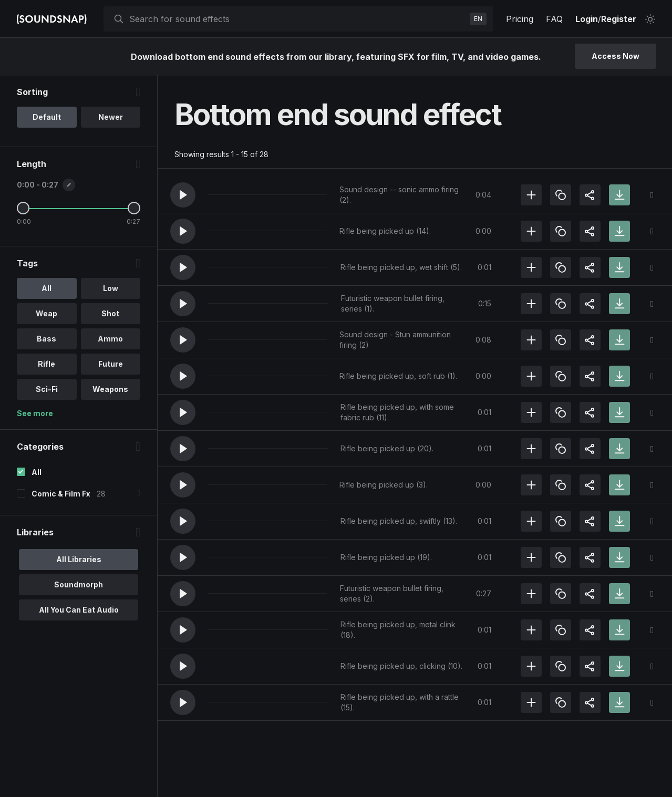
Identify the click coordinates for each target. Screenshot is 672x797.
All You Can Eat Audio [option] (79, 610)
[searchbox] (297, 19)
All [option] (46, 289)
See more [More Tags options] (35, 414)
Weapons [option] (110, 390)
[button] (183, 195)
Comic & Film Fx (61, 494)
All (37, 473)
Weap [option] (46, 314)
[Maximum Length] (134, 209)
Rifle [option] (46, 364)
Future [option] (111, 364)
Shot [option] (110, 314)
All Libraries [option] (79, 560)
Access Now (616, 56)
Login (587, 19)
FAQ (554, 19)
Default (47, 117)
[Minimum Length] (23, 209)
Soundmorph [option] (79, 585)
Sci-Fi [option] (47, 390)
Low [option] (111, 289)
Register (619, 19)
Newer (111, 117)
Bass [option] (46, 339)
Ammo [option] (110, 339)
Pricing (520, 19)
